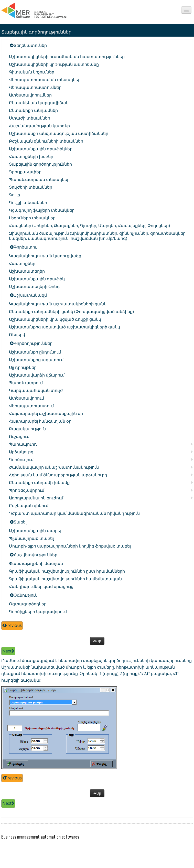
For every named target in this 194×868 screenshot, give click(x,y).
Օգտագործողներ (28, 604)
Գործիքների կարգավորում (38, 612)
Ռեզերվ (17, 335)
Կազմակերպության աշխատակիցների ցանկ (58, 304)
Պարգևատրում (26, 383)
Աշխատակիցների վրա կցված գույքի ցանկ (55, 319)
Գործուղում (21, 459)
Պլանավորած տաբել (31, 538)
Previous (12, 625)
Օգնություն (26, 595)
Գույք (14, 195)
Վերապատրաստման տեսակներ (45, 80)
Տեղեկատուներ (30, 45)
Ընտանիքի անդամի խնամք (39, 483)
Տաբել (20, 522)
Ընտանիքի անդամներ (33, 110)
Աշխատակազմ (30, 295)
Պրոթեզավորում (27, 490)
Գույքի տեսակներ (28, 202)
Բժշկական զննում (29, 506)
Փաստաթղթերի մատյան (36, 563)
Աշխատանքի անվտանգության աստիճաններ (59, 133)
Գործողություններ (33, 343)
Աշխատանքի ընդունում (35, 352)
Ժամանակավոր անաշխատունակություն (54, 467)
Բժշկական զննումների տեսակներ (46, 141)
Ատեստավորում (26, 398)
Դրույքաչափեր (25, 172)
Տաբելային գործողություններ (40, 164)
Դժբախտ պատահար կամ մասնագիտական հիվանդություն (74, 513)
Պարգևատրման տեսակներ (39, 179)
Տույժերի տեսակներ (31, 187)
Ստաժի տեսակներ (30, 118)
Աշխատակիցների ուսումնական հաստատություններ (67, 57)
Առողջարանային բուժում (36, 498)
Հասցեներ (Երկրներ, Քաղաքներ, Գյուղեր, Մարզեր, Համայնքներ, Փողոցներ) (89, 226)
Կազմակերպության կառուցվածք (45, 256)
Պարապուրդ (23, 444)
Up (97, 641)
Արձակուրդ (21, 452)
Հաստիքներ (22, 263)
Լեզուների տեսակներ (32, 218)
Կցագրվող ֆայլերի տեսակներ (42, 210)
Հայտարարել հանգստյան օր (40, 421)
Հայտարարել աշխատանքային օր (46, 413)
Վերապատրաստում (31, 406)
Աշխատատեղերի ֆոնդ (34, 286)
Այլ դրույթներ (23, 367)
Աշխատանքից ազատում (36, 360)
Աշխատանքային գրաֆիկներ (41, 149)
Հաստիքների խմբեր (31, 156)
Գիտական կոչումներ (32, 72)
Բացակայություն (27, 429)
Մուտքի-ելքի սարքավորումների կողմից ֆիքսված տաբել (70, 546)
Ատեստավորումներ (30, 95)
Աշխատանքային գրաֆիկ (37, 279)
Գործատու (25, 247)
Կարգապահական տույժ (36, 390)
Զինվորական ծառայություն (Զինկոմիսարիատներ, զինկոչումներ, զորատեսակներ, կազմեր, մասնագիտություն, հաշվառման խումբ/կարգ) (98, 236)
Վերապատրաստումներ (35, 87)
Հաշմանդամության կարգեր (39, 126)
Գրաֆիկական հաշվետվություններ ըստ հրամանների (67, 571)
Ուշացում (19, 436)
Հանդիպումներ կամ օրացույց (41, 586)
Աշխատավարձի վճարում (37, 375)
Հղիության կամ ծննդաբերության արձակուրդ (58, 475)
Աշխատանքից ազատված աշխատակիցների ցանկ (64, 327)
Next (8, 651)
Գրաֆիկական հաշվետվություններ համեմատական (65, 579)
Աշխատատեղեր (27, 271)
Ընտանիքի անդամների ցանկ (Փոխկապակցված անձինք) (71, 312)
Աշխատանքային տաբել (35, 531)
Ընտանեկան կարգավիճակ (39, 103)
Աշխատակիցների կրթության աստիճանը (54, 64)
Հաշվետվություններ (35, 555)
